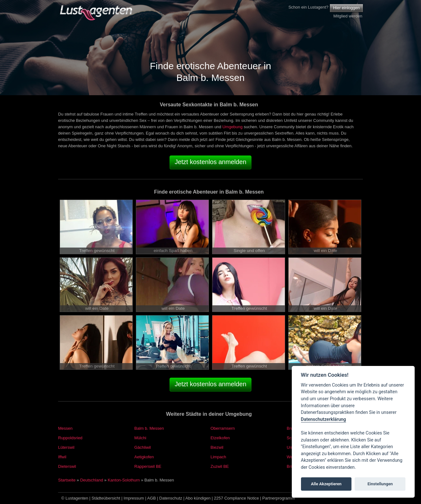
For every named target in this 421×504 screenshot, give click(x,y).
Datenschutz (171, 498)
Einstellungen (380, 484)
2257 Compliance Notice (237, 498)
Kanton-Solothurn (124, 480)
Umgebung (232, 127)
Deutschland (91, 480)
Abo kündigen (198, 498)
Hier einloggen (346, 8)
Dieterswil (67, 466)
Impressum (134, 498)
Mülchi (140, 438)
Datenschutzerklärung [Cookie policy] (324, 419)
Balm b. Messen (149, 428)
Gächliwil (143, 447)
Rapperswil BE (148, 466)
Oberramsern (223, 428)
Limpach (218, 457)
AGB (152, 498)
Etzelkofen (220, 438)
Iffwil (62, 457)
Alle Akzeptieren (326, 484)
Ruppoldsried (70, 438)
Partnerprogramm (278, 498)
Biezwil (217, 447)
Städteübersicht (106, 498)
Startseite (67, 480)
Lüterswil (66, 447)
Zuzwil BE (220, 466)
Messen (65, 428)
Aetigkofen (144, 457)
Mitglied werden (348, 16)
